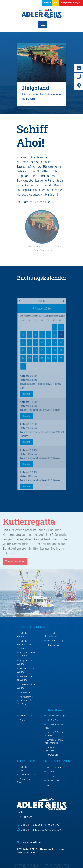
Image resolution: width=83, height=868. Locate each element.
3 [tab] (47, 112)
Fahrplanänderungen (57, 716)
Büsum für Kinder (28, 775)
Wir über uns (26, 716)
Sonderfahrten (26, 686)
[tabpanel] (42, 75)
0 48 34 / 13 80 (29, 830)
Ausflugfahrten (25, 700)
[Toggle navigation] (43, 24)
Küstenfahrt (25, 670)
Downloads (53, 755)
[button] (70, 3)
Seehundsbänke (26, 654)
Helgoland (24, 635)
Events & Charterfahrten (51, 635)
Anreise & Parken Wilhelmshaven (54, 741)
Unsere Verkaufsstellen (51, 749)
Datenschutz (53, 781)
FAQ (56, 2)
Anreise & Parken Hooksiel (54, 734)
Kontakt (51, 772)
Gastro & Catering (55, 641)
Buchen (47, 2)
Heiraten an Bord (26, 678)
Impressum (53, 776)
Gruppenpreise (54, 645)
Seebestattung (54, 767)
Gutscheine (25, 692)
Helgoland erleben (23, 769)
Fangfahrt (24, 662)
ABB (49, 785)
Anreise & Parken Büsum (54, 726)
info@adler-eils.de (31, 842)
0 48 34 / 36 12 (29, 825)
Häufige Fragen (54, 720)
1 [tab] (36, 112)
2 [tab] (42, 112)
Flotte (23, 720)
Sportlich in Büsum (24, 781)
